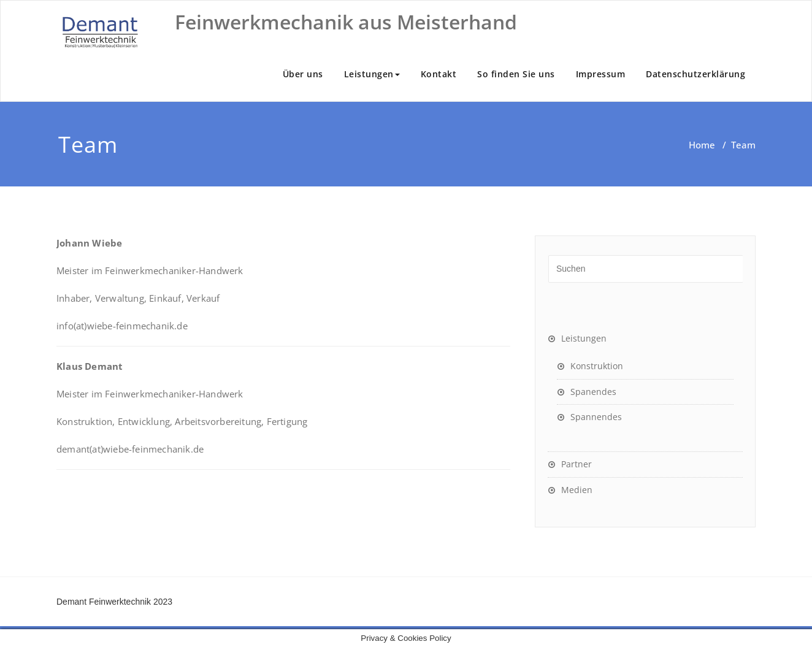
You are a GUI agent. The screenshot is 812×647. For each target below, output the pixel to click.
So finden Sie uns (516, 74)
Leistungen (372, 74)
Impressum (601, 74)
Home (702, 145)
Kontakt (439, 74)
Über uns (303, 74)
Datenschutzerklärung (695, 74)
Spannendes (596, 417)
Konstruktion (597, 366)
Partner (576, 464)
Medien (577, 490)
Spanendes (593, 392)
